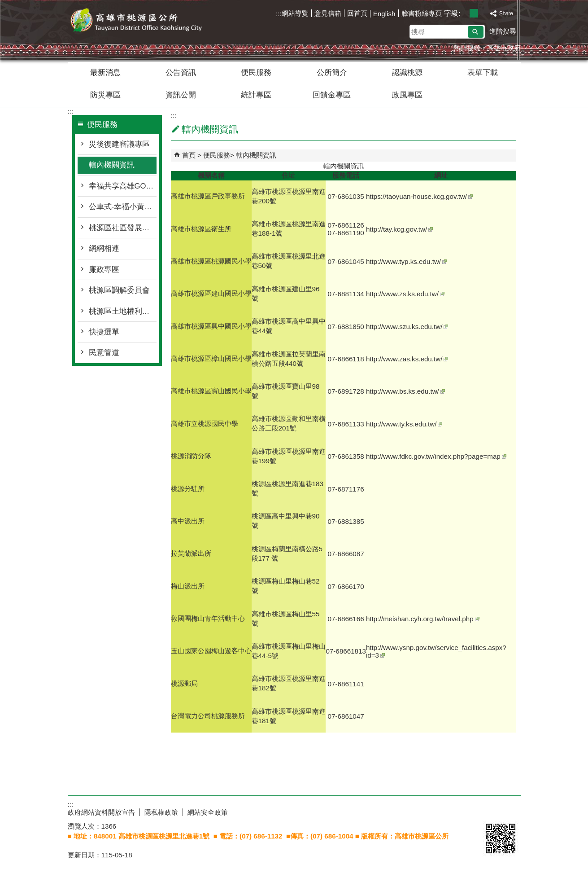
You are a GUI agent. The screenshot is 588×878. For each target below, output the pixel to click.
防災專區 (105, 95)
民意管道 (104, 353)
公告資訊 (181, 72)
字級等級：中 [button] (474, 13)
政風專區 (407, 95)
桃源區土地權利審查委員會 (123, 311)
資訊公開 (181, 95)
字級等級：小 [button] (464, 13)
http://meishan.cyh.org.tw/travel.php (423, 619)
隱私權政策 (161, 812)
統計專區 (256, 95)
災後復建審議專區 (119, 144)
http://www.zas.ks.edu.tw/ (407, 359)
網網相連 (104, 248)
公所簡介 (332, 72)
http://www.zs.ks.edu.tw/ (405, 294)
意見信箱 (328, 13)
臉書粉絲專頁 (422, 13)
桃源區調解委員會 (119, 290)
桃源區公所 (144, 22)
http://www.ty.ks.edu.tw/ (404, 424)
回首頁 (357, 13)
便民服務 (256, 72)
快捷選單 (104, 332)
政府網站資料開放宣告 (101, 812)
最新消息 (105, 72)
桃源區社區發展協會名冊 (123, 228)
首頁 (189, 155)
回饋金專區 (332, 95)
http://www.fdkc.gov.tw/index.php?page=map (436, 456)
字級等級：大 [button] (483, 13)
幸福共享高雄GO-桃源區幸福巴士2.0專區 (123, 186)
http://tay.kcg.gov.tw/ (399, 229)
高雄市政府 (504, 48)
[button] (476, 32)
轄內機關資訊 (112, 165)
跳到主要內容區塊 (5, 5)
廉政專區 (104, 270)
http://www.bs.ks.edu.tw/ (405, 391)
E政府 (492, 810)
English (384, 14)
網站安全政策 (208, 812)
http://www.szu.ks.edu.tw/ (407, 327)
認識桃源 (407, 72)
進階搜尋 (503, 31)
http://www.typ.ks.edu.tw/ (406, 261)
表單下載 (483, 72)
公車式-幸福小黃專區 (123, 207)
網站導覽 (295, 13)
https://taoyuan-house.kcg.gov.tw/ (419, 196)
